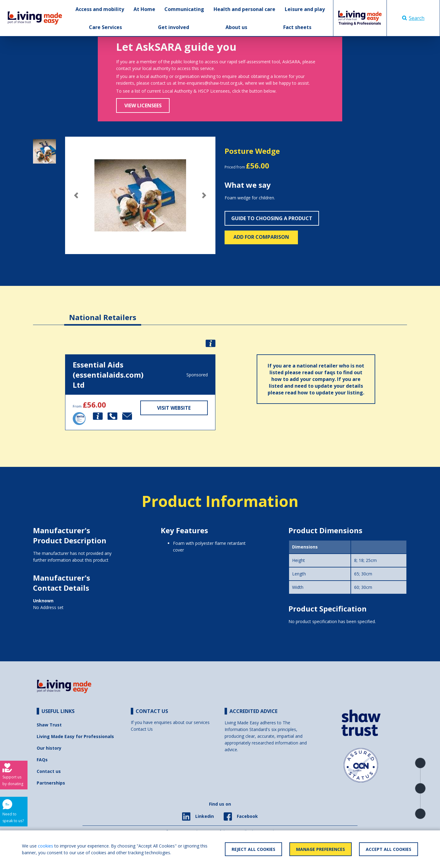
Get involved (174, 27)
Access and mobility (100, 9)
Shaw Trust (49, 725)
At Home (144, 9)
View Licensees (143, 105)
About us (236, 27)
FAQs (42, 760)
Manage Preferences (321, 849)
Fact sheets (297, 27)
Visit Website (174, 408)
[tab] (103, 313)
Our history (49, 748)
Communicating (184, 9)
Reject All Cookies (253, 849)
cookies (46, 846)
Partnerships (51, 783)
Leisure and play (305, 9)
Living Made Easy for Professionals (75, 736)
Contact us (49, 771)
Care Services (105, 27)
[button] (76, 195)
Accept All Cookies (389, 849)
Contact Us (142, 729)
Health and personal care (244, 9)
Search (413, 18)
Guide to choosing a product (272, 218)
